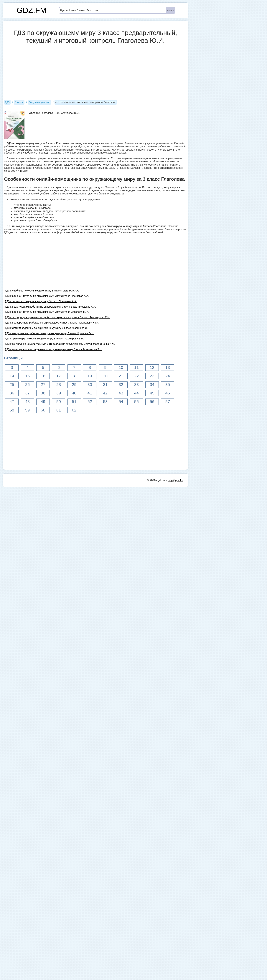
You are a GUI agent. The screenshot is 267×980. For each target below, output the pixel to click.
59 (27, 410)
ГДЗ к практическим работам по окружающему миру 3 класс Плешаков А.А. (50, 307)
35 (168, 385)
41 (90, 393)
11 (136, 367)
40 (74, 393)
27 (43, 385)
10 (121, 367)
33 (136, 385)
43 (121, 393)
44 (136, 393)
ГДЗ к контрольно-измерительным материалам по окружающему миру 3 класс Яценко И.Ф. (60, 344)
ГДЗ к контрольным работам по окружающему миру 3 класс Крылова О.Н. (50, 333)
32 (121, 385)
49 (43, 402)
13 (168, 367)
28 (59, 385)
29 (74, 385)
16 (43, 376)
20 (105, 376)
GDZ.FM (32, 10)
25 (12, 385)
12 (152, 367)
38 (43, 393)
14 (12, 376)
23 (152, 376)
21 (121, 376)
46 (168, 393)
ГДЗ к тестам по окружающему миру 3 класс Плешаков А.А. (41, 301)
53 (105, 402)
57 (168, 402)
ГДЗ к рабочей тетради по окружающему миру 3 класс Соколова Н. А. (47, 312)
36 (12, 393)
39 (59, 393)
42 (105, 393)
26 (27, 385)
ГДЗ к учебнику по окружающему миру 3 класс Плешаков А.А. (42, 291)
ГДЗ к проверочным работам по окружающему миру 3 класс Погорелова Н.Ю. (52, 323)
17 (59, 376)
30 (90, 385)
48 (27, 402)
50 (59, 402)
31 (105, 385)
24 (168, 376)
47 (12, 402)
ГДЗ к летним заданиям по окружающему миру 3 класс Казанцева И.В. (48, 328)
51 (74, 402)
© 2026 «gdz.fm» (157, 480)
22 (136, 376)
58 (12, 410)
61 (59, 410)
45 (152, 393)
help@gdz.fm (175, 480)
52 (90, 402)
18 (74, 376)
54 (121, 402)
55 (136, 402)
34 (152, 385)
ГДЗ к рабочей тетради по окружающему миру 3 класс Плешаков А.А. (47, 296)
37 (27, 393)
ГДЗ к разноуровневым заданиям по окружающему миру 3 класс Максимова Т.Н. (54, 349)
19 (90, 376)
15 (27, 376)
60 (43, 410)
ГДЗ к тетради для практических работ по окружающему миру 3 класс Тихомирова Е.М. (58, 317)
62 (74, 410)
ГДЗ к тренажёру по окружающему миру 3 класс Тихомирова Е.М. (44, 339)
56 (152, 402)
